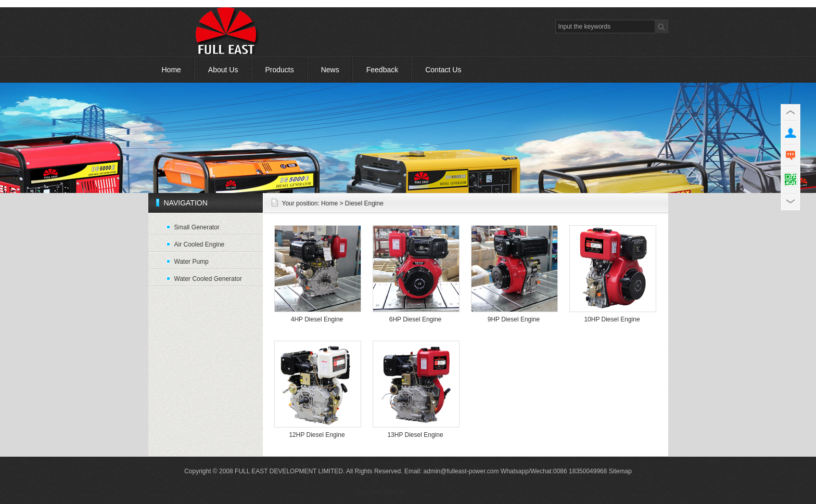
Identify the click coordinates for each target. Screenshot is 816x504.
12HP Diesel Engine (317, 435)
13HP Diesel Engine (415, 435)
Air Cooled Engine (200, 244)
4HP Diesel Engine (317, 319)
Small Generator (197, 227)
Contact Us (443, 70)
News (330, 70)
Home (171, 70)
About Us (223, 70)
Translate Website (381, 492)
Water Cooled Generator (208, 279)
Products (279, 70)
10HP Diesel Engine (612, 319)
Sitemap (620, 471)
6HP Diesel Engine (416, 319)
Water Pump (192, 262)
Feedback (382, 70)
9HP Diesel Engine (514, 319)
